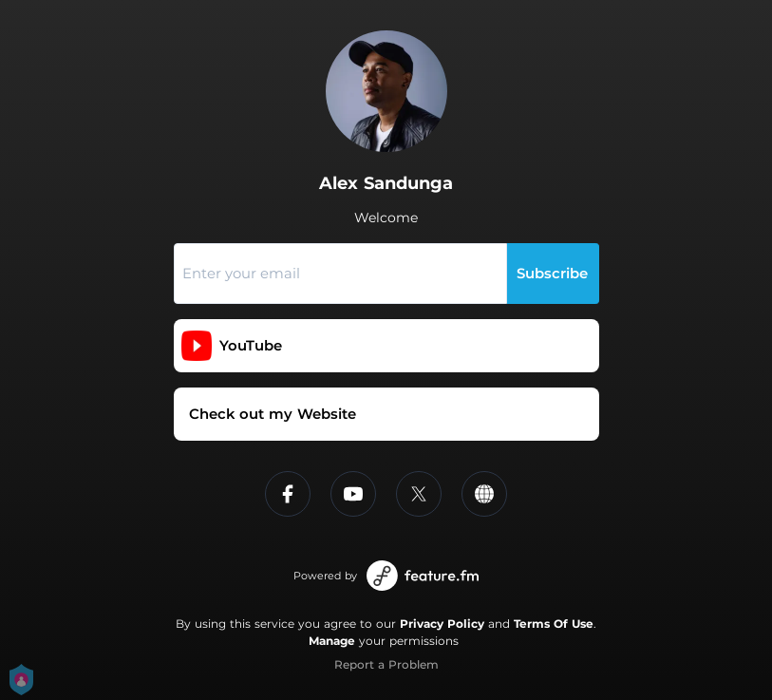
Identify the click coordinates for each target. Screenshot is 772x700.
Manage (332, 641)
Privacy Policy (442, 624)
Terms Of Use (554, 624)
